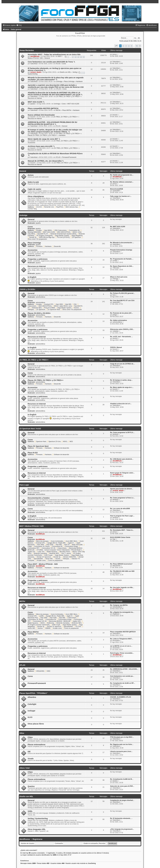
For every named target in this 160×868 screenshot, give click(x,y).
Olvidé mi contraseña (91, 843)
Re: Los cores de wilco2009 (120, 509)
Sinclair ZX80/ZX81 (69, 557)
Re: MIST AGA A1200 (118, 227)
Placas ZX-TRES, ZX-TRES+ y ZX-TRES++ (42, 135)
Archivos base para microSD (40, 146)
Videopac (65, 559)
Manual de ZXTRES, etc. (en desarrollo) (45, 161)
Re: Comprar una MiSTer (119, 605)
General (47, 58)
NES (70, 442)
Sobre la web (33, 182)
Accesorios (31, 143)
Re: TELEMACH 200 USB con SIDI (122, 571)
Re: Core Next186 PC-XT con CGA (122, 301)
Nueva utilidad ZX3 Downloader (41, 115)
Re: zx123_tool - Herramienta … (121, 337)
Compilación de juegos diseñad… (122, 800)
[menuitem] (19, 25)
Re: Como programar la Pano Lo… (122, 498)
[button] (116, 46)
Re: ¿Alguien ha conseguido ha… (122, 612)
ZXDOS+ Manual (116, 347)
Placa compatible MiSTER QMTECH (43, 108)
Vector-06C (48, 559)
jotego (115, 315)
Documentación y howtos (39, 498)
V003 (48, 671)
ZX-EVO (38, 207)
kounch (33, 117)
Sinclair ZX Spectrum (43, 557)
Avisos (31, 175)
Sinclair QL (32, 237)
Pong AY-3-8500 (49, 308)
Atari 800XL (47, 230)
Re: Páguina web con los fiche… (122, 744)
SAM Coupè (47, 555)
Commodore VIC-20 (48, 548)
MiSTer (58, 110)
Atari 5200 (49, 545)
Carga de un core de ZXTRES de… (122, 364)
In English (32, 277)
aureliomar (116, 573)
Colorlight (32, 704)
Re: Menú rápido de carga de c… (122, 387)
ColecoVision (61, 548)
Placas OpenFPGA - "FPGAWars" (33, 693)
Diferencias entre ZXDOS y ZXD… (122, 329)
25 (84, 57)
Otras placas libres (36, 724)
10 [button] (137, 46)
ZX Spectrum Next (53, 310)
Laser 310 (40, 552)
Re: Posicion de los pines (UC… (122, 313)
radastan (116, 331)
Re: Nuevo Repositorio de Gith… (122, 266)
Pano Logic (24, 485)
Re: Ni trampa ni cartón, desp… (121, 380)
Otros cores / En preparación (71, 310)
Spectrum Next (40, 442)
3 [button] (126, 46)
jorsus (115, 54)
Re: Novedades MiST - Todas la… (122, 530)
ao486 (41, 616)
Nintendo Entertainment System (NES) (63, 234)
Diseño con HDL (65, 72)
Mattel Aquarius (51, 552)
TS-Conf (77, 626)
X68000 (47, 628)
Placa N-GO (33, 453)
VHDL (30, 811)
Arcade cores (40, 560)
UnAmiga (59, 81)
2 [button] (123, 46)
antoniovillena (40, 297)
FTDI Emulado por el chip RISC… (122, 737)
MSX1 (64, 442)
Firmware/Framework (69, 157)
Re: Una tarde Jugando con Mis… (122, 588)
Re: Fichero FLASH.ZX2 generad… (122, 293)
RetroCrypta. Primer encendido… (122, 653)
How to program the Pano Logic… (122, 516)
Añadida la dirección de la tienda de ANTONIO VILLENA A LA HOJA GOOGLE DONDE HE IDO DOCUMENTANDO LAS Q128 (54, 94)
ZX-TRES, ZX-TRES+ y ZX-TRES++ (68, 97)
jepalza (33, 104)
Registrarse (37, 839)
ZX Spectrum (76, 237)
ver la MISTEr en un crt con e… (121, 646)
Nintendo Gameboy (40, 553)
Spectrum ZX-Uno (54, 442)
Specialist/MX (37, 559)
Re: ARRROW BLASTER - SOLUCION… (124, 669)
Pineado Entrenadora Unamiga (121, 250)
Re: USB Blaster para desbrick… (122, 459)
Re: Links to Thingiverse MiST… (122, 639)
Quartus (31, 786)
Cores (64, 64)
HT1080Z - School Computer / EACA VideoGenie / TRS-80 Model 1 (58, 550)
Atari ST (66, 545)
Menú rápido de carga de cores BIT (43, 139)
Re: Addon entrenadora (118, 320)
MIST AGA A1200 (35, 102)
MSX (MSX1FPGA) (63, 232)
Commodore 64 (73, 230)
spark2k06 (116, 191)
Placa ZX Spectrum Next (38, 446)
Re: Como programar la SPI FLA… (122, 432)
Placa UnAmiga (69, 81)
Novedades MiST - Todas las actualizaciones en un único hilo (54, 55)
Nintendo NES (36, 308)
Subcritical (34, 64)
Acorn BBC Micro (71, 541)
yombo (115, 261)
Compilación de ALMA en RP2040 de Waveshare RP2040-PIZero (55, 154)
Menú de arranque (41, 541)
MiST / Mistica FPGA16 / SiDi (31, 526)
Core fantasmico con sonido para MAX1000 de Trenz (50, 62)
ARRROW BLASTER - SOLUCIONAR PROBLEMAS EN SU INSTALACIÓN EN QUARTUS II (52, 123)
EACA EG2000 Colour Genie (120, 537)
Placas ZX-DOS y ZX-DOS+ (39, 313)
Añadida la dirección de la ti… (121, 404)
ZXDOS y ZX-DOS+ (27, 289)
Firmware (38, 246)
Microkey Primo (64, 552)
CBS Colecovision (60, 230)
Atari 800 (67, 304)
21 (73, 57)
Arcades (38, 230)
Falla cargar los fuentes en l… (121, 196)
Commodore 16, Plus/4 (41, 546)
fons (114, 295)
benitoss (116, 434)
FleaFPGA (59, 207)
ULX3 (30, 717)
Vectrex (76, 308)
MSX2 (42, 623)
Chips (30, 737)
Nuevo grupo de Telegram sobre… (122, 473)
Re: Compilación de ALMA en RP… (123, 683)
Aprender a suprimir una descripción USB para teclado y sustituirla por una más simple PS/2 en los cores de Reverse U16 (56, 86)
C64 (74, 304)
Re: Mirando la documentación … (122, 243)
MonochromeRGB (117, 189)
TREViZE (116, 268)
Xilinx (22, 733)
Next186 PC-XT (42, 234)
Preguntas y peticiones (38, 259)
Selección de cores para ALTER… (122, 786)
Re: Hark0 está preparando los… (122, 175)
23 (78, 57)
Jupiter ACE (76, 621)
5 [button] (132, 46)
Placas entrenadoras (36, 745)
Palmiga (115, 279)
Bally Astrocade (76, 545)
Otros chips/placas (36, 196)
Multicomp (50, 623)
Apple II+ (70, 543)
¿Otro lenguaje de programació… (122, 829)
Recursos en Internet (35, 98)
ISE (29, 752)
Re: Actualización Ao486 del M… (122, 779)
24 (81, 57)
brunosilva (116, 641)
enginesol (116, 614)
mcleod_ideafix (36, 72)
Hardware (79, 81)
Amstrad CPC (48, 304)
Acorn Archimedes (56, 541)
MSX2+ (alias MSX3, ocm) (62, 306)
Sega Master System (61, 236)
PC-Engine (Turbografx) (44, 236)
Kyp (114, 539)
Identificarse (25, 839)
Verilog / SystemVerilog (38, 818)
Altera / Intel (24, 768)
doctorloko (116, 648)
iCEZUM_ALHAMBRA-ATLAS (120, 697)
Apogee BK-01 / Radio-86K (56, 543)
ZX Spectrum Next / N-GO (30, 429)
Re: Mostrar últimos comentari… (122, 182)
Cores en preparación (55, 560)
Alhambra (32, 697)
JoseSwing (92, 863)
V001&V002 (39, 671)
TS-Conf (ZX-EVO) (62, 237)
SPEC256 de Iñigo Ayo (46, 237)
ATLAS (58, 64)
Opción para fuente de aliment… (122, 489)
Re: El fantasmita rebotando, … (121, 818)
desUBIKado (35, 56)
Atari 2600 (58, 304)
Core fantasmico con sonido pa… (122, 676)
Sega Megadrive (76, 236)
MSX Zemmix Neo (71, 207)
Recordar (103, 843)
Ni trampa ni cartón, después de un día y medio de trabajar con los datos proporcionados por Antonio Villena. (55, 131)
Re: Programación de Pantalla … (122, 259)
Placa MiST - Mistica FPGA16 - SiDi (43, 564)
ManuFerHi (116, 566)
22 (76, 57)
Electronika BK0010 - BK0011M (59, 621)
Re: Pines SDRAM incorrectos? (121, 564)
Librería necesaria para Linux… (121, 751)
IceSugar (31, 711)
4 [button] (129, 46)
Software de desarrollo (61, 448)
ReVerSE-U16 (48, 207)
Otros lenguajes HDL (37, 829)
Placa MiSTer (67, 110)
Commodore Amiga (70, 546)
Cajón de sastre (34, 189)
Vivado (31, 759)
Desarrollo (56, 246)
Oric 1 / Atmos (65, 553)
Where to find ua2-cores (119, 277)
